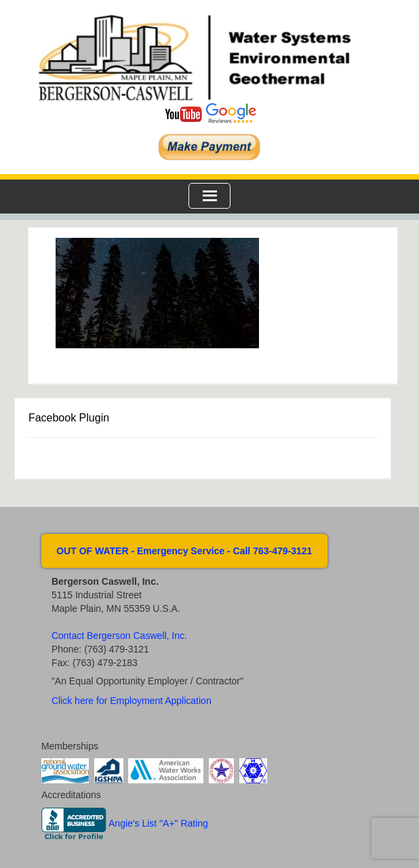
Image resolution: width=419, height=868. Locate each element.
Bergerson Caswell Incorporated (209, 58)
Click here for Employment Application (132, 701)
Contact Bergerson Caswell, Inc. (119, 636)
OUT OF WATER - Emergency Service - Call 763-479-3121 (184, 551)
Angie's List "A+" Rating (158, 823)
